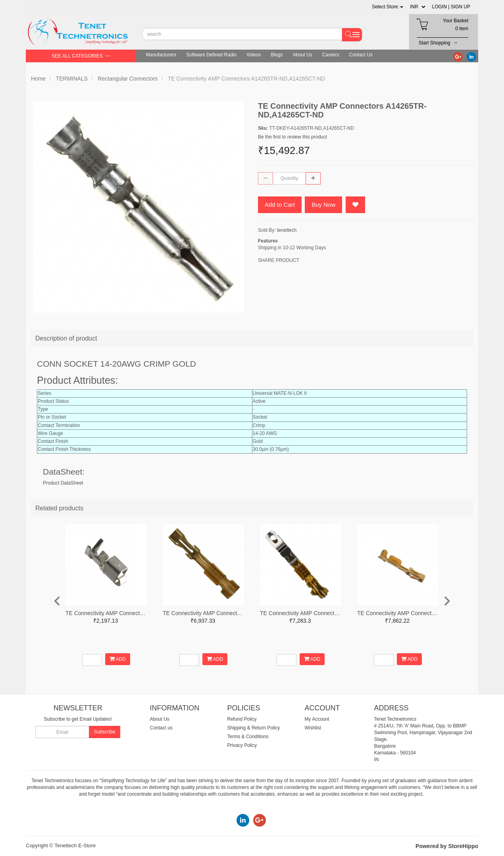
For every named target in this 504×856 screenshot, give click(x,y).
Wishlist (313, 728)
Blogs (277, 55)
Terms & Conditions (248, 737)
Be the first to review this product (292, 137)
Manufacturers (161, 55)
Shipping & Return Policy (254, 728)
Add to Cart (280, 205)
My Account (317, 719)
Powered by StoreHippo (447, 846)
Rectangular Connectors (128, 79)
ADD (118, 659)
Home (38, 79)
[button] (388, 7)
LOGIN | (441, 7)
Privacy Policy (242, 745)
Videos (254, 55)
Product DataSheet (63, 483)
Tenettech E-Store (75, 845)
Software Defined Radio (211, 55)
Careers (331, 55)
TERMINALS (72, 79)
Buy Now (323, 205)
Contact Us (361, 55)
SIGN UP (461, 7)
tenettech (287, 230)
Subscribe (105, 732)
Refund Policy (242, 719)
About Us (302, 55)
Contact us (161, 728)
